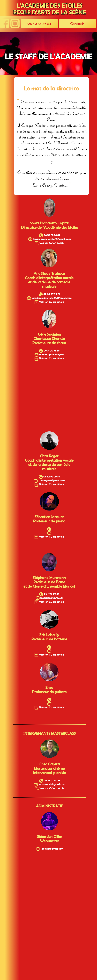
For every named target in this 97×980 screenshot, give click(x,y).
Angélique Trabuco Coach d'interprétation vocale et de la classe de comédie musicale (49, 280)
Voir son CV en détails (49, 243)
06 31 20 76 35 (49, 351)
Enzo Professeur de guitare (49, 690)
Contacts (77, 24)
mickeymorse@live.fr (49, 598)
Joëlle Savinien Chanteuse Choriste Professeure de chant (49, 339)
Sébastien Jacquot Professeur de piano (49, 519)
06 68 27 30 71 (49, 780)
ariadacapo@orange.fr (49, 354)
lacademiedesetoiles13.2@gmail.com (49, 298)
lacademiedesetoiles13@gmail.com (49, 239)
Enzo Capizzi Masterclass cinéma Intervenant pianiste (49, 768)
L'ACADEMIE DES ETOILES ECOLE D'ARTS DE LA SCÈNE (49, 9)
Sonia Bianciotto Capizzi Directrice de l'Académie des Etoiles (49, 225)
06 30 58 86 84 (39, 24)
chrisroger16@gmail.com (49, 480)
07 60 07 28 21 (49, 294)
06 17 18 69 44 (49, 594)
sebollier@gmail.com (50, 849)
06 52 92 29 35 (49, 476)
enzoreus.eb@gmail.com (50, 784)
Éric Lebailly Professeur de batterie (49, 637)
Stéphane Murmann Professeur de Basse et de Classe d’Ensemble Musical (49, 582)
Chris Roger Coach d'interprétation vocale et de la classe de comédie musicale (49, 462)
